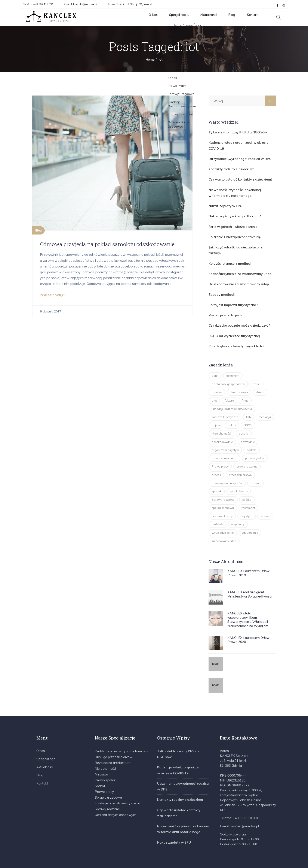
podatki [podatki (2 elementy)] (252, 434)
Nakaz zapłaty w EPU (224, 202)
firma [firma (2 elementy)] (245, 385)
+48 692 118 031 (43, 4)
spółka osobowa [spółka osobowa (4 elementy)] (223, 492)
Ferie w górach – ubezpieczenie (230, 222)
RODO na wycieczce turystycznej (232, 321)
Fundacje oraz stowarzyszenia (117, 788)
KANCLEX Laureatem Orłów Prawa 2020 (248, 624)
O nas (41, 735)
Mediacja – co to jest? (223, 301)
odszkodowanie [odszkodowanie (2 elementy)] (222, 426)
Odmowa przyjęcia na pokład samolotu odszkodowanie (94, 247)
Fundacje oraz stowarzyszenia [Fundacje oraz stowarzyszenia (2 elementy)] (232, 393)
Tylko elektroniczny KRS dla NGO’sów (235, 132)
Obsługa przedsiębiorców (114, 741)
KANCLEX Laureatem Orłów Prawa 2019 (248, 557)
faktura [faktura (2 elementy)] (229, 385)
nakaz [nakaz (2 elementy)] (232, 410)
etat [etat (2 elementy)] (214, 385)
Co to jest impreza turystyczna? (230, 291)
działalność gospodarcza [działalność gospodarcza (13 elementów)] (228, 368)
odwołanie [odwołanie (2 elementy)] (248, 426)
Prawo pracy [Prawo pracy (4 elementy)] (220, 451)
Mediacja (101, 759)
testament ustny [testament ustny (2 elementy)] (222, 500)
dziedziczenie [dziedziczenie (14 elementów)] (239, 376)
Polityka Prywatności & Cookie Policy (175, 861)
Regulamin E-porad (127, 861)
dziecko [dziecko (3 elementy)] (217, 376)
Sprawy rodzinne (107, 793)
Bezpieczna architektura (113, 747)
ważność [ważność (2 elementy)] (218, 509)
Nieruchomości (105, 753)
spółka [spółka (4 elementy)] (247, 484)
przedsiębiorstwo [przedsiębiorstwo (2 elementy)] (240, 459)
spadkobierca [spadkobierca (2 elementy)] (239, 476)
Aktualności (198, 17)
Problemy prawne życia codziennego (122, 736)
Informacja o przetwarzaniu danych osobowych (242, 861)
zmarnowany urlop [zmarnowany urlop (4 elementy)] (224, 525)
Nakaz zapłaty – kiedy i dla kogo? (232, 212)
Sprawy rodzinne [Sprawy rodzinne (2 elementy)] (223, 484)
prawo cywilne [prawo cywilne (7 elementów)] (255, 443)
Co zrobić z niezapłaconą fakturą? (232, 232)
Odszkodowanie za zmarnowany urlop (235, 271)
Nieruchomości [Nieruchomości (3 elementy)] (221, 418)
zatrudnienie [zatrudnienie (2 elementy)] (250, 517)
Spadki (100, 770)
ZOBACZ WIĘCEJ (54, 302)
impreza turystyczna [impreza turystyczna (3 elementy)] (225, 401)
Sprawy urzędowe (108, 782)
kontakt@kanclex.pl (85, 4)
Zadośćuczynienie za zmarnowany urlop (237, 261)
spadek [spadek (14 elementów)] (217, 476)
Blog (224, 17)
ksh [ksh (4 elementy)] (249, 401)
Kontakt (247, 17)
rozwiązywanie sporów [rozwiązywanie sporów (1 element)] (227, 468)
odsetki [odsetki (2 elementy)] (244, 418)
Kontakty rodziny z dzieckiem (229, 167)
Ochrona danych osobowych (115, 799)
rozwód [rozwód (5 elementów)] (255, 468)
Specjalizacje (165, 17)
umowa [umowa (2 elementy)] (265, 500)
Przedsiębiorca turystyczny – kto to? (234, 331)
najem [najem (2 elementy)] (216, 410)
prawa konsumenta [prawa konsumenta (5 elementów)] (224, 443)
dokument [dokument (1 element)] (233, 360)
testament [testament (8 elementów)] (248, 492)
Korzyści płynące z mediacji (228, 251)
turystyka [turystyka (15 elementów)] (247, 500)
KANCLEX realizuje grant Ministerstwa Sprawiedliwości (250, 579)
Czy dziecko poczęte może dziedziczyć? (236, 311)
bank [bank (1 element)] (215, 360)
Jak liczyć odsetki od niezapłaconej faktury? (238, 242)
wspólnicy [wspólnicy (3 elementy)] (238, 509)
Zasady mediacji (220, 281)
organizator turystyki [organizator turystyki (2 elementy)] (225, 434)
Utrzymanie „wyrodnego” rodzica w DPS (237, 157)
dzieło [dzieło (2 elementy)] (260, 376)
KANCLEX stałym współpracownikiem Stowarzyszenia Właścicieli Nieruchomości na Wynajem (248, 604)
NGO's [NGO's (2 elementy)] (248, 410)
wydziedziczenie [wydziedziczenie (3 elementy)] (223, 517)
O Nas (137, 17)
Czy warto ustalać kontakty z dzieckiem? (237, 177)
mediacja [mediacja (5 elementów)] (265, 401)
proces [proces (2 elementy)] (216, 459)
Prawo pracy (104, 776)
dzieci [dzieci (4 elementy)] (256, 368)
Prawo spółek (105, 764)
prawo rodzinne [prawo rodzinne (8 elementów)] (247, 451)
